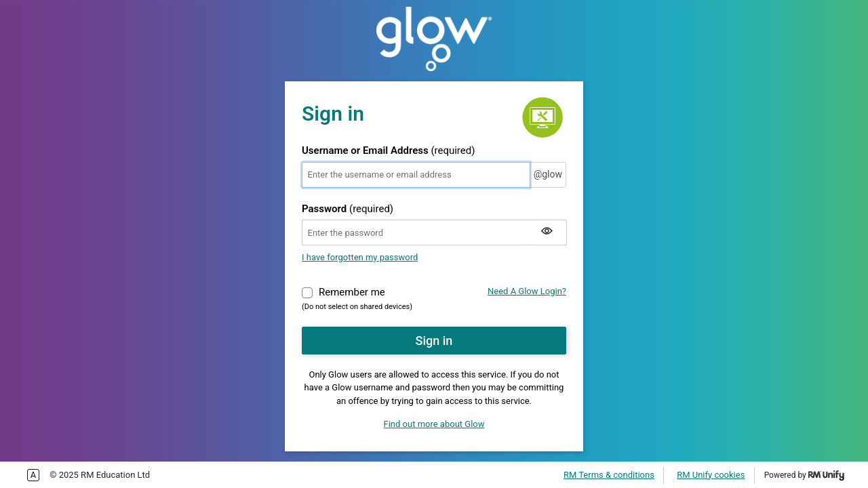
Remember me (352, 291)
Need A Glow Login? (527, 291)
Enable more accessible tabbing (33, 475)
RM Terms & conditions (609, 475)
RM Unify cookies (711, 475)
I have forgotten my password (360, 257)
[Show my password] (547, 232)
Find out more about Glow (434, 424)
